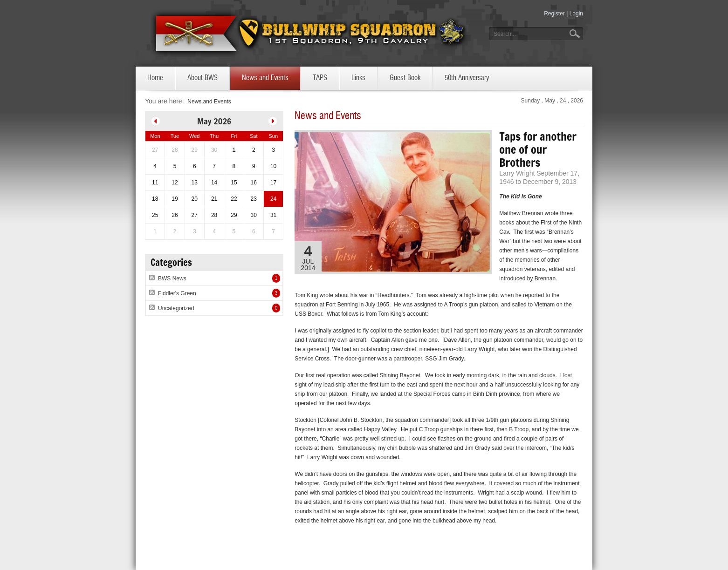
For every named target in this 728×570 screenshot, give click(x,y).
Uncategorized (176, 308)
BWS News (172, 278)
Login (576, 14)
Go (576, 34)
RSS (152, 277)
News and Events (209, 102)
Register (554, 14)
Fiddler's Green (177, 293)
